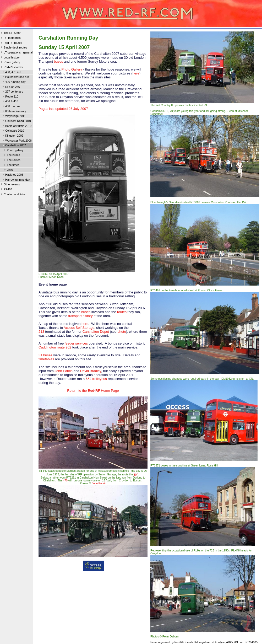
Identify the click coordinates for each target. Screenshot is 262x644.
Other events (10, 185)
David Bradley (91, 371)
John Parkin (64, 371)
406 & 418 (10, 102)
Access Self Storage (79, 328)
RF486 (6, 190)
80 (136, 475)
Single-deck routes (13, 48)
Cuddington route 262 (55, 347)
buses (59, 61)
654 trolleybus (96, 379)
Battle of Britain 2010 (17, 126)
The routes (12, 160)
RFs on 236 (11, 87)
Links (8, 170)
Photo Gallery (72, 69)
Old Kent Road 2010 (16, 121)
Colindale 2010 (13, 131)
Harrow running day (16, 180)
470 (65, 481)
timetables (46, 359)
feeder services (76, 343)
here (136, 73)
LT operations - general (16, 53)
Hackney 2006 (12, 175)
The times (11, 165)
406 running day (13, 82)
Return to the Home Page (93, 391)
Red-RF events (11, 68)
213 (41, 332)
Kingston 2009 (12, 136)
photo (122, 332)
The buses (12, 155)
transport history (80, 316)
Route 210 (10, 97)
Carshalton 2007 (14, 146)
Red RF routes (11, 43)
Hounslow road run (15, 77)
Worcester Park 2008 (17, 141)
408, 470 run (11, 73)
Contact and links (13, 195)
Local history (10, 58)
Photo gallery (10, 63)
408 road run (11, 107)
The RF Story (10, 33)
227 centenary (12, 92)
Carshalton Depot (96, 332)
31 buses (45, 355)
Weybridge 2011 (14, 116)
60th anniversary (14, 112)
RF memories (10, 38)
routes (122, 312)
